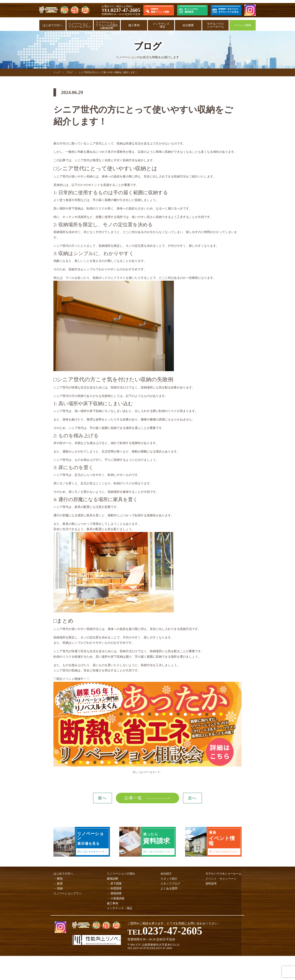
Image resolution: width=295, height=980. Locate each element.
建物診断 (113, 879)
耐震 (60, 884)
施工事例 (134, 25)
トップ (57, 72)
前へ (102, 798)
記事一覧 (133, 798)
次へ (192, 798)
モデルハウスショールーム (215, 25)
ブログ (69, 72)
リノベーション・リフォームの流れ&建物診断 (107, 25)
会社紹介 (166, 874)
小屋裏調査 (117, 898)
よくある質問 (169, 888)
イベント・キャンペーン (221, 879)
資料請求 (211, 884)
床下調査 (116, 884)
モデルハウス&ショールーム (224, 874)
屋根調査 (116, 893)
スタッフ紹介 (169, 879)
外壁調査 (116, 888)
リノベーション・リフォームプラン (80, 25)
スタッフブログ (170, 884)
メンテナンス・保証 (161, 25)
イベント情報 (243, 25)
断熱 (60, 879)
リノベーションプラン (68, 893)
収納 (60, 888)
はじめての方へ (53, 25)
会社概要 (188, 25)
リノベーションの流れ (121, 874)
